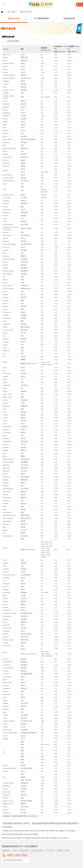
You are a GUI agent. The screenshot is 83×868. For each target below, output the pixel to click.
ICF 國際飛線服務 (45, 18)
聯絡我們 (24, 851)
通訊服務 (11, 12)
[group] (18, 19)
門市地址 (51, 851)
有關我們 (6, 851)
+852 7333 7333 (14, 855)
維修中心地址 (64, 851)
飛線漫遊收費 (73, 18)
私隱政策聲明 (37, 851)
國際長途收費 (18, 19)
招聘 (15, 851)
